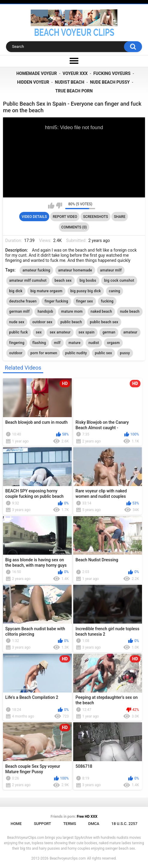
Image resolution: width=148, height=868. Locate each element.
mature (74, 343)
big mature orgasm (46, 291)
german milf (20, 312)
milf (57, 343)
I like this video (51, 206)
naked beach (101, 312)
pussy (125, 353)
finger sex (85, 301)
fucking (107, 301)
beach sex (63, 281)
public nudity (76, 353)
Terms (70, 824)
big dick (16, 291)
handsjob (45, 312)
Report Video (65, 217)
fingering (17, 343)
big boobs (88, 281)
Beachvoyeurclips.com (68, 858)
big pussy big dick (86, 291)
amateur (130, 332)
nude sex (17, 322)
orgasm (113, 343)
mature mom (72, 312)
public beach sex (104, 322)
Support (43, 824)
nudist (94, 343)
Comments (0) (74, 227)
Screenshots (96, 217)
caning (115, 291)
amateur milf (111, 270)
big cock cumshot (119, 281)
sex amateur (60, 332)
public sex (103, 353)
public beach (71, 322)
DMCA (94, 824)
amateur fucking (36, 270)
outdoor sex (42, 322)
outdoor (16, 353)
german (109, 332)
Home (16, 824)
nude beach (130, 312)
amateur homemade (75, 270)
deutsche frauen (23, 301)
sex (39, 332)
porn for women (44, 353)
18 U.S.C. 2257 (124, 824)
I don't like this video (59, 206)
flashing (39, 343)
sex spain (87, 332)
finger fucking (56, 301)
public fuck (19, 332)
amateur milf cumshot (28, 281)
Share (120, 217)
